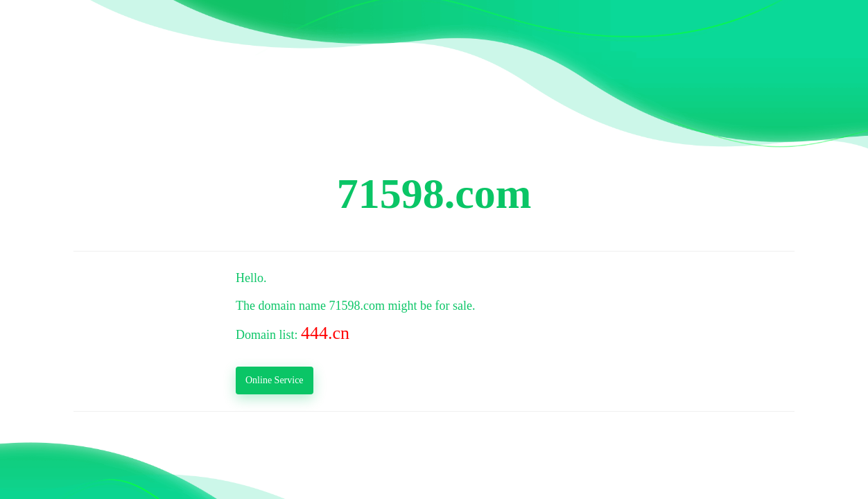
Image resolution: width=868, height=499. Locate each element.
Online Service (275, 380)
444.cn (325, 333)
